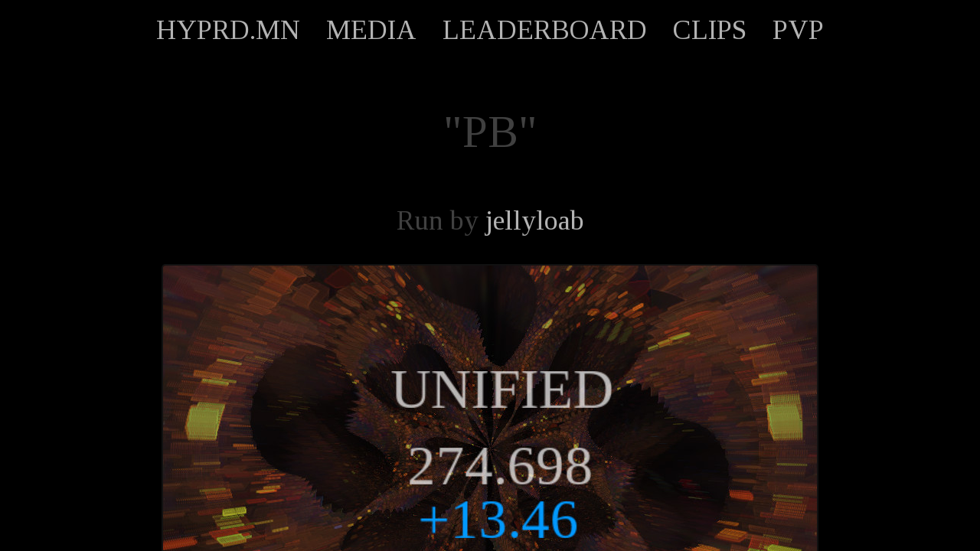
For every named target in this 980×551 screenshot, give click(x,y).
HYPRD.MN (228, 30)
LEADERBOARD (545, 30)
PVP (798, 30)
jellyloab (535, 220)
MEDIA (371, 30)
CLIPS (710, 30)
